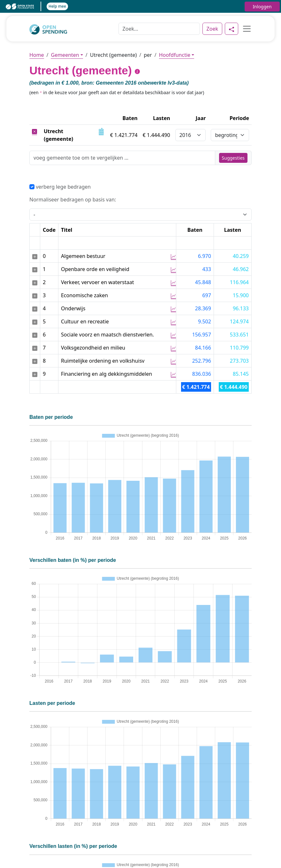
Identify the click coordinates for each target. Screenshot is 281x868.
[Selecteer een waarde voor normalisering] (140, 215)
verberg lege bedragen (60, 187)
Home (37, 55)
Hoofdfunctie (175, 55)
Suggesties (233, 158)
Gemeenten (65, 55)
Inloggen (262, 7)
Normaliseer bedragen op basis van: (73, 200)
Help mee (57, 6)
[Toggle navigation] (245, 29)
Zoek (212, 29)
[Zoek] (159, 29)
